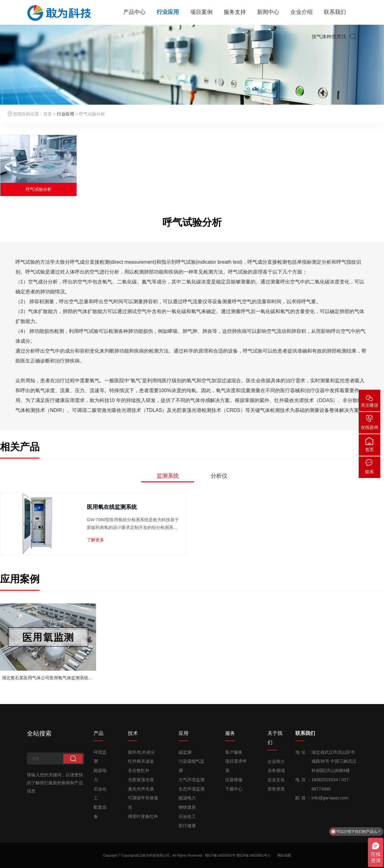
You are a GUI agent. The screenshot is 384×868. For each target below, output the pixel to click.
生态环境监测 (192, 789)
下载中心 (234, 789)
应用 (184, 733)
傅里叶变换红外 (143, 816)
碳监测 (185, 752)
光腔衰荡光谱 (141, 780)
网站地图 (284, 855)
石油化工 (187, 816)
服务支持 (235, 12)
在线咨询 (369, 427)
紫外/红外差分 (141, 752)
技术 (133, 733)
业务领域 (276, 770)
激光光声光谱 (141, 789)
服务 (230, 733)
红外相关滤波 (141, 761)
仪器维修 (234, 780)
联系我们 (335, 12)
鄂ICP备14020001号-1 (256, 855)
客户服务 (234, 752)
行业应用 (168, 12)
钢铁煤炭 (187, 807)
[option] (38, 166)
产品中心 (134, 12)
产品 (99, 733)
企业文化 (276, 780)
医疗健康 (187, 826)
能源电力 (187, 798)
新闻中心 (268, 12)
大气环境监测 (192, 780)
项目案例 (201, 12)
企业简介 (276, 761)
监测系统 (168, 476)
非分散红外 (139, 770)
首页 (48, 114)
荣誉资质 (276, 789)
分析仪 (219, 476)
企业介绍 (302, 12)
